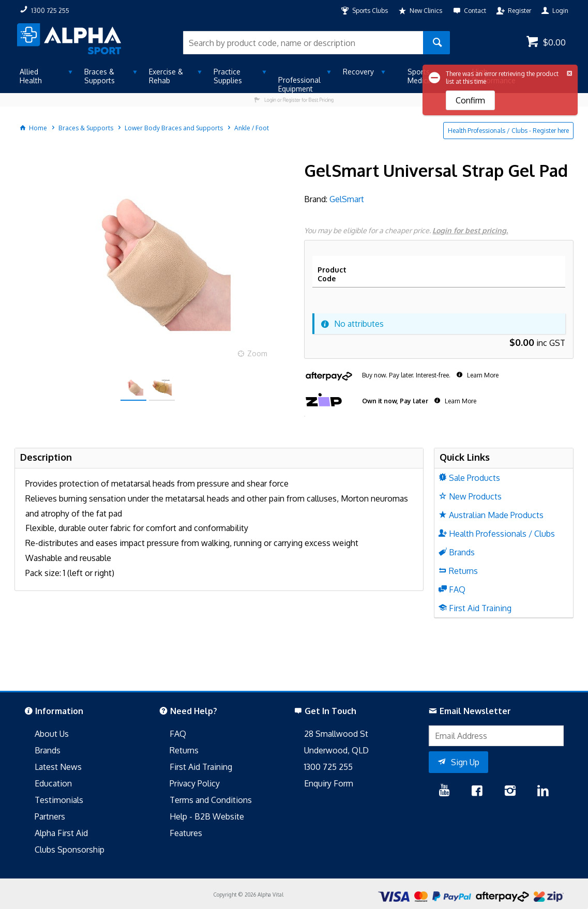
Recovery (358, 72)
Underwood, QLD (336, 750)
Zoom (257, 353)
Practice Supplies (228, 76)
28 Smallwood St (336, 734)
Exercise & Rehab (166, 76)
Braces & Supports (100, 76)
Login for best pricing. (470, 230)
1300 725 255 (328, 767)
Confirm (470, 100)
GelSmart (347, 199)
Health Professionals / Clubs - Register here (508, 131)
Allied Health (31, 76)
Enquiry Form (329, 783)
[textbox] (303, 43)
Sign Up (465, 762)
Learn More (482, 375)
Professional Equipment (299, 84)
